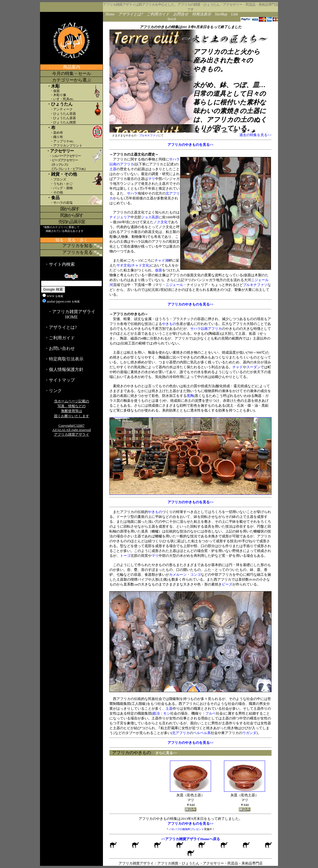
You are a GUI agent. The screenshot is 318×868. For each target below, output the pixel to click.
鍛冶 (156, 713)
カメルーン (178, 575)
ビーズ (227, 584)
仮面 (159, 270)
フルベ (211, 713)
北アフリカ (181, 733)
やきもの (169, 324)
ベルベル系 (202, 733)
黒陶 (190, 396)
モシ (167, 713)
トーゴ (125, 556)
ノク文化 (160, 222)
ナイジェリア (120, 217)
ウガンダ (249, 733)
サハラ (132, 193)
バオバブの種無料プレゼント (186, 829)
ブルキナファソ (149, 135)
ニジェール (174, 285)
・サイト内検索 (60, 264)
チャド (238, 367)
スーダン (253, 367)
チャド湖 (162, 260)
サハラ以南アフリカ (206, 329)
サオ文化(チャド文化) (133, 265)
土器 (113, 169)
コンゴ (195, 575)
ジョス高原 (150, 217)
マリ (152, 179)
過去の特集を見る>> (255, 135)
